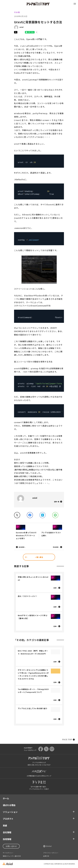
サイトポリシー (8, 853)
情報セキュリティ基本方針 (12, 856)
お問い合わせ (11, 846)
